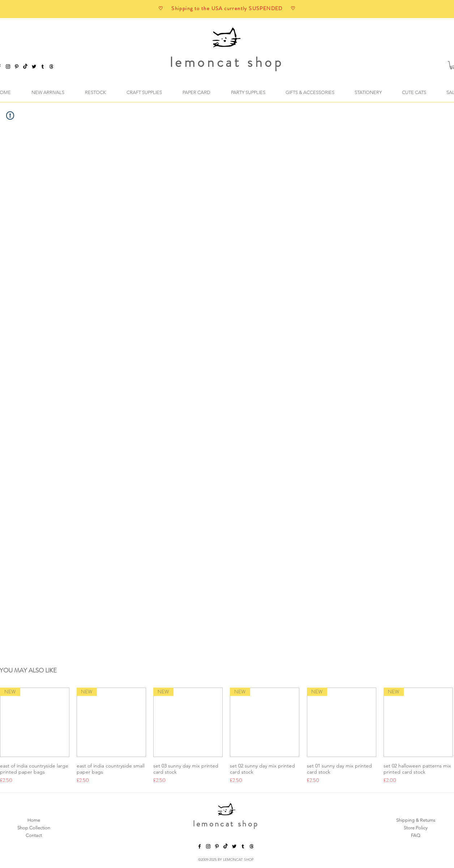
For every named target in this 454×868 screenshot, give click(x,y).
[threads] (252, 846)
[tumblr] (43, 67)
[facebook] (200, 846)
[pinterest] (17, 67)
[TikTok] (25, 67)
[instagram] (8, 67)
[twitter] (34, 67)
